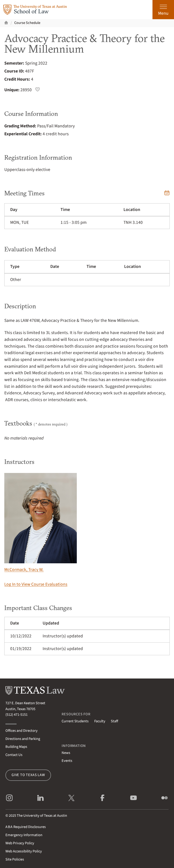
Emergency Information (24, 835)
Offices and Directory (22, 731)
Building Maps (16, 747)
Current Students (75, 721)
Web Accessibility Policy (24, 851)
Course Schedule (27, 23)
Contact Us (14, 755)
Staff (114, 721)
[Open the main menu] (163, 10)
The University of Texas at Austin (42, 816)
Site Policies (15, 859)
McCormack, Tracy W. (41, 523)
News (66, 753)
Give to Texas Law (28, 775)
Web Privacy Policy (20, 843)
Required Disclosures (26, 827)
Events (67, 761)
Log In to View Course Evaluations (36, 584)
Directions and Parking (23, 739)
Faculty (100, 721)
